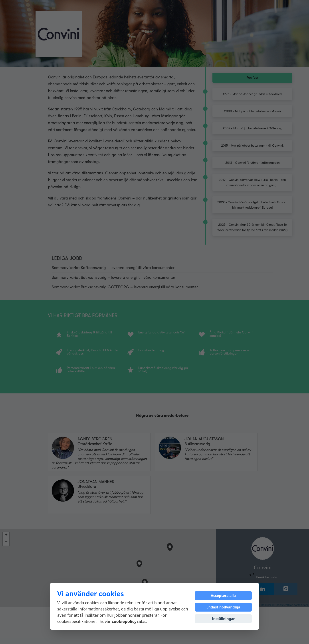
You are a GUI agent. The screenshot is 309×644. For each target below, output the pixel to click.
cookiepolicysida (128, 621)
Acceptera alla (223, 596)
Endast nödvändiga (223, 607)
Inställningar (223, 619)
